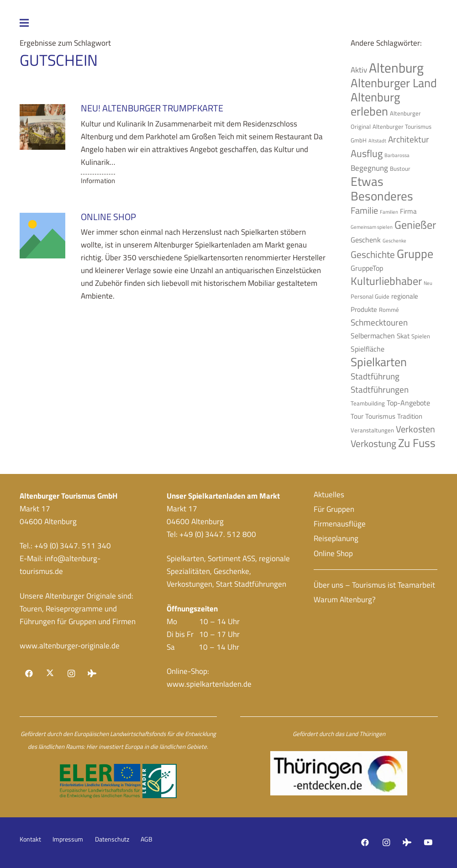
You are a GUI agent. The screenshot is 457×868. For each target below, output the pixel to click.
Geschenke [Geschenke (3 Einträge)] (394, 241)
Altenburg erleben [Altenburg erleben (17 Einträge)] (375, 104)
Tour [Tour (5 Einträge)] (357, 416)
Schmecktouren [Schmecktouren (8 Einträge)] (379, 322)
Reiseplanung (336, 538)
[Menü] (89, 23)
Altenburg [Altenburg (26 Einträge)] (396, 68)
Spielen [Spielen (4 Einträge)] (421, 336)
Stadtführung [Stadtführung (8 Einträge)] (375, 376)
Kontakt (30, 839)
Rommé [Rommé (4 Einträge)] (389, 310)
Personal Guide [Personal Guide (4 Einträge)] (370, 296)
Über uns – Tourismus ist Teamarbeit (374, 585)
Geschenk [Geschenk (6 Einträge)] (366, 240)
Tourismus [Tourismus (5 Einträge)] (380, 416)
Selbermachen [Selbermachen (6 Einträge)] (373, 336)
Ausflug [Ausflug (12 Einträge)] (367, 153)
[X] (50, 674)
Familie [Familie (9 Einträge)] (364, 210)
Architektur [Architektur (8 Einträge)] (409, 139)
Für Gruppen (334, 509)
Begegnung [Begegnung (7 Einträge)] (369, 168)
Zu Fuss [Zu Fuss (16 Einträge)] (417, 443)
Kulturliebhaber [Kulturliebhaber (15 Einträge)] (386, 281)
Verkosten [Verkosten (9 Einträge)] (415, 429)
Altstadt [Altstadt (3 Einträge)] (377, 141)
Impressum (68, 839)
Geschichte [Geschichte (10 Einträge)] (373, 255)
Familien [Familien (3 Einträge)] (389, 212)
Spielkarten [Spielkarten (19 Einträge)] (379, 362)
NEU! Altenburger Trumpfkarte (152, 108)
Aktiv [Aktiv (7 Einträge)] (359, 70)
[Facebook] (29, 674)
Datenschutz (112, 839)
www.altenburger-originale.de (70, 646)
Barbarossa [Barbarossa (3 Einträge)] (397, 155)
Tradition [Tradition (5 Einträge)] (410, 416)
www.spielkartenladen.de (209, 684)
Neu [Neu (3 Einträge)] (428, 283)
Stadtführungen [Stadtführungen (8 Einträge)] (380, 389)
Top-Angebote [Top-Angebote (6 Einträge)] (408, 403)
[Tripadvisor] (92, 674)
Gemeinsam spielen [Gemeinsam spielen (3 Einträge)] (372, 227)
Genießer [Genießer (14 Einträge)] (415, 225)
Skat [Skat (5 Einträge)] (403, 336)
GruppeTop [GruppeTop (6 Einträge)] (367, 268)
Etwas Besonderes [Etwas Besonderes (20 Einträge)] (382, 189)
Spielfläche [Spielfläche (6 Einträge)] (368, 349)
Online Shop (108, 217)
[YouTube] (428, 843)
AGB (147, 839)
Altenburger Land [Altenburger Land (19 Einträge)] (394, 83)
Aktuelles (329, 494)
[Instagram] (71, 674)
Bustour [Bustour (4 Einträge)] (400, 168)
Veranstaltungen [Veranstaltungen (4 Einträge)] (372, 430)
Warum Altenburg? (345, 600)
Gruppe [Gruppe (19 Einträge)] (415, 253)
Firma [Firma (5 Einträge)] (408, 211)
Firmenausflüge (340, 524)
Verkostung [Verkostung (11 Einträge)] (373, 443)
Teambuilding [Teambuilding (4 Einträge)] (368, 403)
